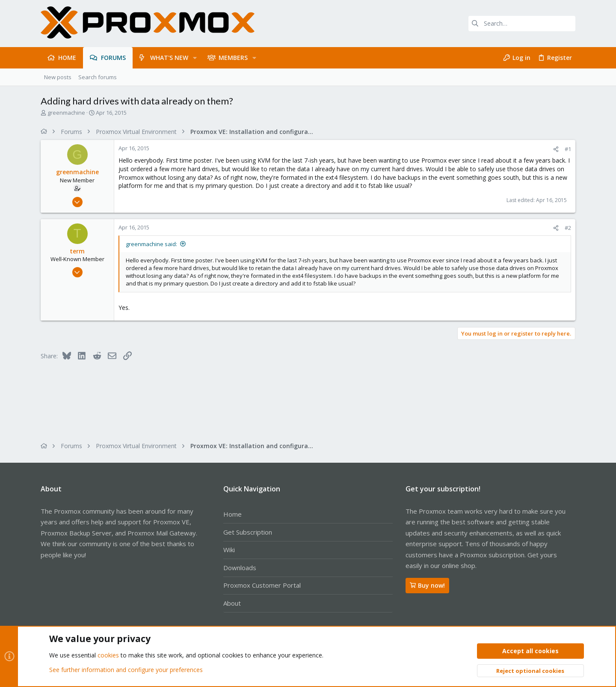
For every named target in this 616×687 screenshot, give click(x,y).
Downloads (240, 568)
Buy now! (427, 585)
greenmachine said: (151, 244)
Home (232, 514)
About (232, 603)
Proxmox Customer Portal (262, 585)
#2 (568, 228)
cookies (108, 656)
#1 (568, 149)
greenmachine (66, 113)
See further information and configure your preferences (126, 670)
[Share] (556, 149)
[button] (195, 58)
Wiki (229, 550)
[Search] (522, 24)
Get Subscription (248, 532)
